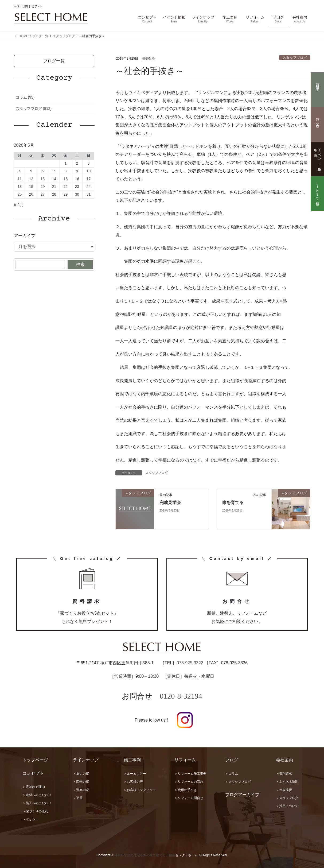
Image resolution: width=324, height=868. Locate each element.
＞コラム (232, 774)
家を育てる (233, 503)
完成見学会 (170, 503)
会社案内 (284, 760)
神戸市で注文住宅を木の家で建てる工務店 (145, 855)
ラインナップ (86, 760)
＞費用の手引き (186, 790)
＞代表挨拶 (284, 790)
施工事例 (132, 760)
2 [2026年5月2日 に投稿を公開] (77, 163)
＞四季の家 (81, 782)
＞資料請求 (284, 774)
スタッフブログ (295, 58)
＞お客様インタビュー (140, 790)
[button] (54, 61)
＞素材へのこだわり (37, 795)
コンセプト (33, 773)
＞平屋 (78, 798)
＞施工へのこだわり (37, 803)
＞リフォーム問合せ (189, 798)
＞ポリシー (30, 819)
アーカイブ (25, 236)
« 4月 (19, 205)
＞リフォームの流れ (189, 782)
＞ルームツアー (135, 774)
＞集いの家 (81, 774)
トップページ (35, 760)
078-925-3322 (190, 663)
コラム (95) (25, 97)
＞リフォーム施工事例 (190, 774)
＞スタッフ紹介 (287, 798)
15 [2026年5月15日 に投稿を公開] (66, 179)
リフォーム (185, 760)
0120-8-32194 (181, 696)
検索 (80, 264)
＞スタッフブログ (238, 782)
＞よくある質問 (287, 782)
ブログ (232, 760)
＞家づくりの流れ (35, 811)
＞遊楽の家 (81, 790)
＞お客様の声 (133, 782)
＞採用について (287, 806)
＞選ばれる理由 (34, 787)
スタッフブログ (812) (34, 108)
